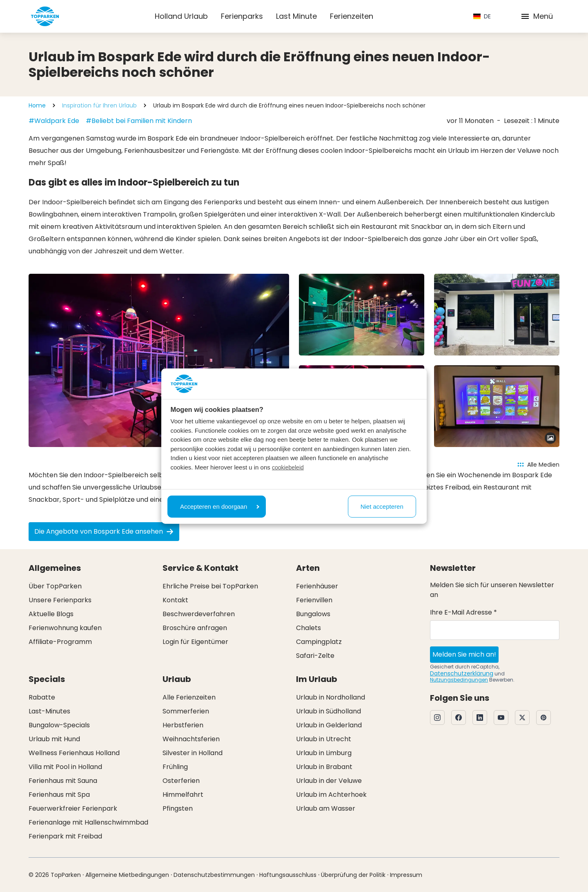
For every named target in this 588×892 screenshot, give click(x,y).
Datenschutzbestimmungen (214, 875)
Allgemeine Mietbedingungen (127, 875)
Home (37, 105)
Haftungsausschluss (288, 875)
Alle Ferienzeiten (189, 697)
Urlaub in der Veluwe (329, 781)
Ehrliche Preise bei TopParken (210, 586)
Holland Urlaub (181, 16)
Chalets (308, 628)
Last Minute (296, 16)
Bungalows (313, 614)
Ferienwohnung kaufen (65, 628)
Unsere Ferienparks (60, 600)
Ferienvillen (314, 600)
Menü (537, 16)
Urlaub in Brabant (324, 767)
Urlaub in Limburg (324, 753)
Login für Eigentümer (195, 642)
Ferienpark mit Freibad (65, 836)
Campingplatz (319, 642)
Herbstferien (183, 725)
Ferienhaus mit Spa (59, 795)
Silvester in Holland (193, 753)
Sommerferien (186, 711)
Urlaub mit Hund (54, 739)
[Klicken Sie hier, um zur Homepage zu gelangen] (45, 16)
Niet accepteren (382, 506)
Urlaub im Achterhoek (331, 795)
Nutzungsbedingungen (459, 680)
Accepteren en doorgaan (220, 506)
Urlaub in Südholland (329, 711)
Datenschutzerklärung (462, 673)
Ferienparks (242, 16)
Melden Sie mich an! (464, 654)
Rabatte (42, 697)
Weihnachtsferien (191, 739)
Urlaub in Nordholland (331, 697)
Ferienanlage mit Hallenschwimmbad (88, 822)
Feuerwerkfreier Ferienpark (73, 808)
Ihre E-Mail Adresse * (463, 612)
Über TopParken (55, 586)
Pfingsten (178, 808)
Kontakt (175, 600)
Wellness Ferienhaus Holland (74, 753)
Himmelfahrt (183, 795)
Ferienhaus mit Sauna (63, 781)
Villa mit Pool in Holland (65, 767)
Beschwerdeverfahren (199, 614)
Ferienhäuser (317, 586)
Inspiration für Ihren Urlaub (99, 105)
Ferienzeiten (352, 16)
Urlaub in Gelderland (329, 725)
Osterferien (181, 781)
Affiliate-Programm (60, 642)
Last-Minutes (49, 711)
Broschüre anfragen (195, 628)
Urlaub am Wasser (326, 808)
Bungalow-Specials (59, 725)
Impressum (406, 875)
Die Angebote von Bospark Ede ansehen (104, 531)
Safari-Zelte (315, 656)
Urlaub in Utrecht (324, 739)
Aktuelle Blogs (51, 614)
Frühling (175, 767)
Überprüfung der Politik (353, 875)
